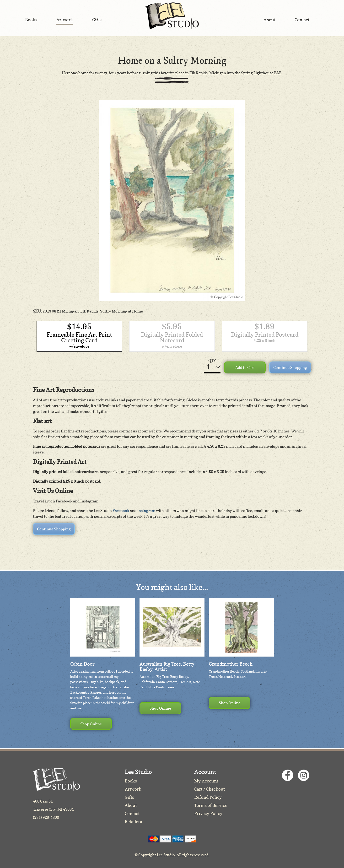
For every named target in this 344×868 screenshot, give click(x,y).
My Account (206, 781)
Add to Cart (245, 367)
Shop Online (91, 724)
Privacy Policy (208, 813)
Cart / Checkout (210, 789)
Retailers (133, 822)
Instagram (146, 511)
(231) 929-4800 (46, 817)
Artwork (133, 789)
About (131, 805)
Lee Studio (172, 16)
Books (131, 781)
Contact (132, 813)
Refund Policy (208, 797)
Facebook (121, 511)
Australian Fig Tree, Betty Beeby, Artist (167, 667)
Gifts (129, 797)
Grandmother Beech (231, 664)
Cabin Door (82, 664)
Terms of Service (211, 805)
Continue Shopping (290, 367)
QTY (212, 361)
